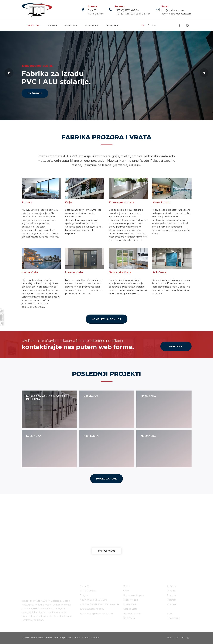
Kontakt (112, 25)
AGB (169, 613)
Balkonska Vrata (132, 613)
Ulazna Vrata (130, 609)
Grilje (126, 591)
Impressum (174, 618)
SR (143, 25)
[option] (106, 75)
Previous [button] (9, 73)
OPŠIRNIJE (35, 93)
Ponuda (71, 25)
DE (154, 25)
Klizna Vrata (130, 604)
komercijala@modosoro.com (177, 14)
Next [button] (204, 73)
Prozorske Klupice (134, 595)
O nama (52, 25)
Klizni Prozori (130, 600)
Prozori (127, 586)
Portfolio (92, 25)
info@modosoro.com (173, 10)
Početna (34, 25)
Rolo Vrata (129, 618)
